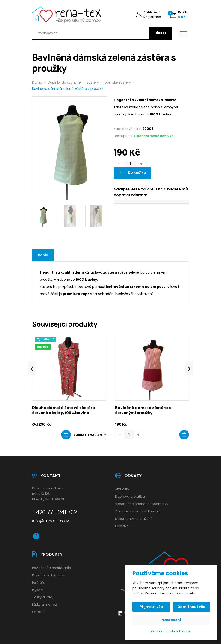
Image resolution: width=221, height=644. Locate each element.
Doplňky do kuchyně (49, 575)
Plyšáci (38, 590)
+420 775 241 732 (54, 512)
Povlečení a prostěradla (52, 568)
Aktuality (122, 489)
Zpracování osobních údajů (138, 511)
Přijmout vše (151, 607)
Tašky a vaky (43, 597)
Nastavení (171, 620)
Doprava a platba (130, 497)
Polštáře (39, 583)
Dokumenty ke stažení (133, 519)
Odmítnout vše (191, 607)
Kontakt (121, 526)
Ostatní (38, 612)
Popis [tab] (43, 255)
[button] (184, 435)
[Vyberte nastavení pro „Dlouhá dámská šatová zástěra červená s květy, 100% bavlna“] (84, 435)
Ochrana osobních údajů (171, 631)
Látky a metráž (44, 605)
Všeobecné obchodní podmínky (142, 504)
